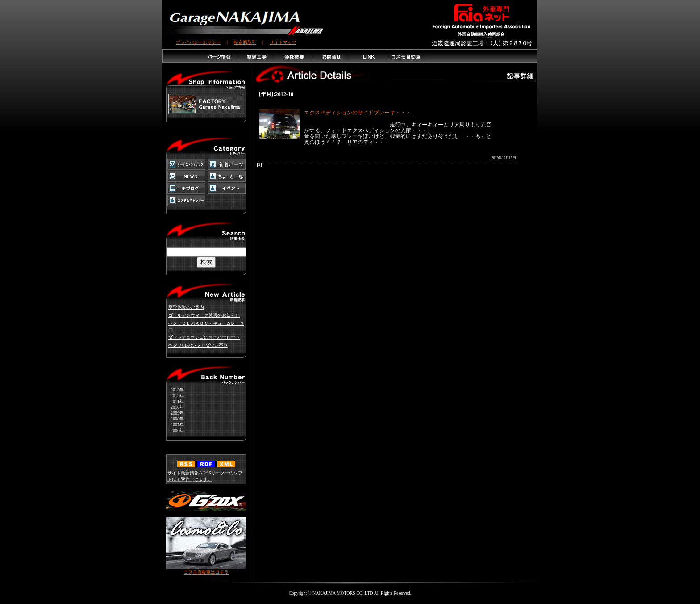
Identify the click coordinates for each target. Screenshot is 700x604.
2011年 (175, 401)
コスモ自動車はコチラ (206, 570)
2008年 (175, 419)
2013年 (175, 390)
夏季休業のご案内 (186, 307)
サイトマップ (283, 42)
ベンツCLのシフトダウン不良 (198, 345)
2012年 (175, 396)
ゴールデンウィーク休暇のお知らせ (204, 315)
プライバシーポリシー (198, 42)
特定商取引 (245, 42)
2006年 (175, 430)
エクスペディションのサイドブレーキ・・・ (358, 113)
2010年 (175, 407)
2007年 (175, 425)
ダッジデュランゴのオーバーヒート (204, 337)
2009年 (175, 413)
